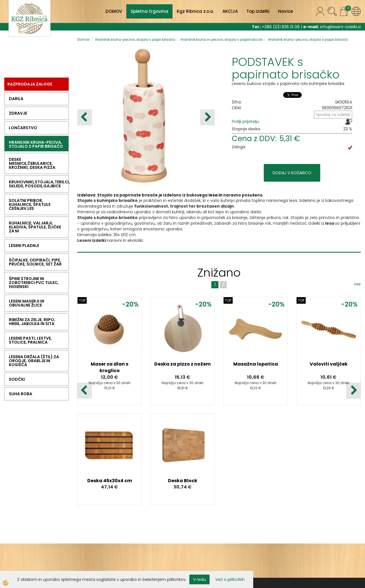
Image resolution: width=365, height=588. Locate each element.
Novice (285, 11)
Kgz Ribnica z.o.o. (195, 11)
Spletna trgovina (149, 11)
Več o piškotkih (230, 579)
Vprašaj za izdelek (333, 115)
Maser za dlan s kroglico (109, 367)
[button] (207, 117)
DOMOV (114, 11)
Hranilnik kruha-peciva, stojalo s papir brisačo (135, 39)
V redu (199, 579)
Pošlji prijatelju (246, 121)
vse (357, 284)
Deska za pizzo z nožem (182, 364)
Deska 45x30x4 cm (110, 481)
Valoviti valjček (329, 364)
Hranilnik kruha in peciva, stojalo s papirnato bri (222, 39)
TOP (82, 300)
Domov (84, 39)
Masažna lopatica (256, 364)
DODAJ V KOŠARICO (292, 173)
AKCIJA (230, 11)
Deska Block (183, 481)
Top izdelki (258, 11)
